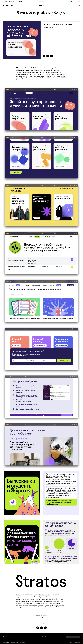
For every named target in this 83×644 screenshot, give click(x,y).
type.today (8, 5)
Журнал (20, 2)
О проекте (6, 2)
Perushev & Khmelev (10, 642)
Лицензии (11, 2)
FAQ (16, 2)
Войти (79, 2)
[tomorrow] (79, 6)
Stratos (63, 77)
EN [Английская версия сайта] (72, 2)
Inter (48, 77)
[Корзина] (75, 2)
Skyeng (46, 68)
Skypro (18, 72)
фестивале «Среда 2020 (26, 70)
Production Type (45, 595)
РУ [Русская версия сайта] (70, 2)
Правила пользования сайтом (75, 642)
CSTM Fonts (21, 608)
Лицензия (37, 637)
